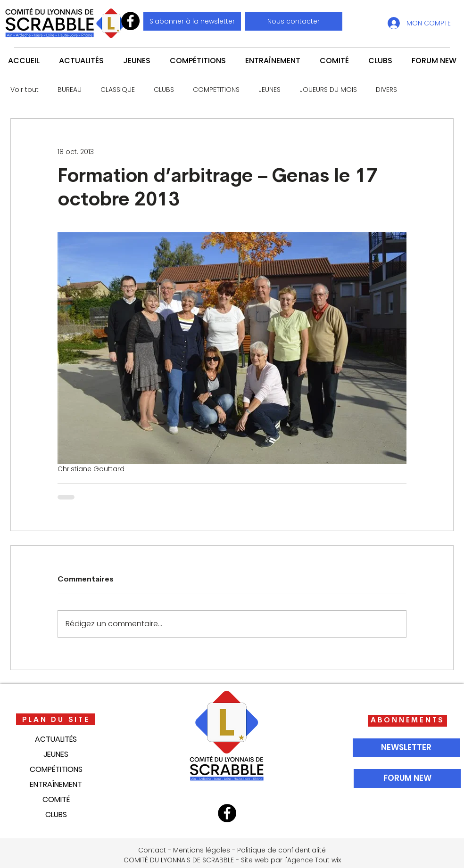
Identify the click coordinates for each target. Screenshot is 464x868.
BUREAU (70, 90)
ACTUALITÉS (56, 739)
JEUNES (269, 90)
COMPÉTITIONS (56, 769)
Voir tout (25, 90)
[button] (294, 21)
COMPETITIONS (216, 90)
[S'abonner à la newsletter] (192, 21)
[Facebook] (130, 21)
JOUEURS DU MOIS (328, 90)
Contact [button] (152, 850)
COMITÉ (56, 799)
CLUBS (164, 90)
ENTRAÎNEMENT (56, 784)
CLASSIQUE (118, 90)
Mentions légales (202, 850)
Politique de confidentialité (282, 850)
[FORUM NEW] (407, 778)
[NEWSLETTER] (406, 748)
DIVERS (386, 90)
